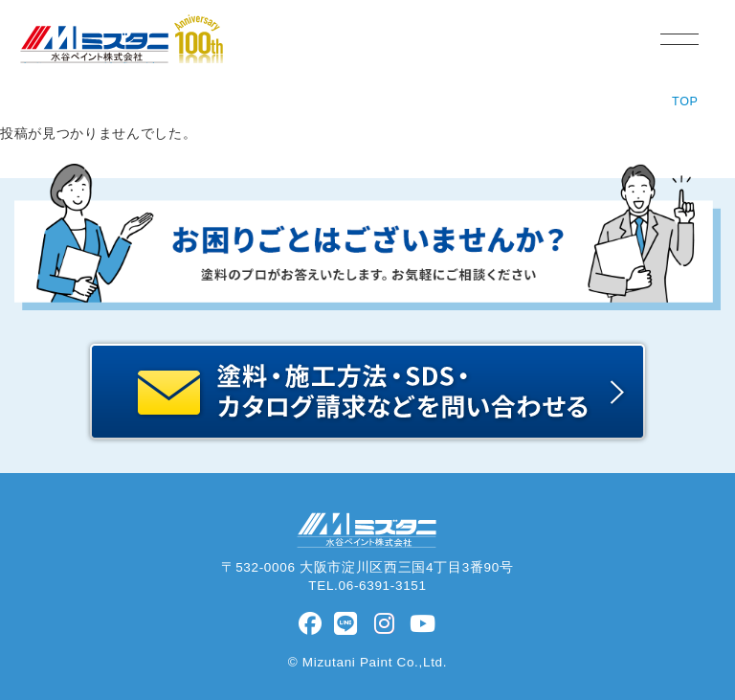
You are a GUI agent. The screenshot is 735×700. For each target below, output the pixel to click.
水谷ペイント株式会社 (89, 63)
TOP (685, 102)
